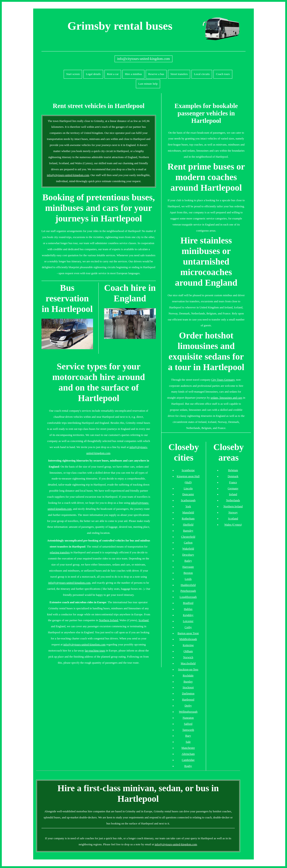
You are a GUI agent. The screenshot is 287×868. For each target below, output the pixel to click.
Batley (188, 561)
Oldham (188, 651)
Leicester (188, 621)
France (233, 482)
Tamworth (188, 730)
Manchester (188, 748)
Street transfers (179, 74)
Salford (188, 724)
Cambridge (188, 760)
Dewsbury (188, 555)
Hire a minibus (133, 74)
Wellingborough (188, 712)
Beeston (188, 573)
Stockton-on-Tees (188, 669)
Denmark (233, 476)
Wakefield (188, 549)
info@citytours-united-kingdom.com (143, 59)
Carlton (188, 543)
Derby (188, 706)
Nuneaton (188, 718)
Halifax (188, 609)
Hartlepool (188, 700)
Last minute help (148, 84)
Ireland (233, 494)
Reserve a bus (156, 74)
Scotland (143, 620)
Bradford (188, 603)
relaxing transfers (60, 552)
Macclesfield (188, 663)
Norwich (188, 657)
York (188, 506)
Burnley (188, 682)
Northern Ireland (109, 620)
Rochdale (188, 676)
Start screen (73, 74)
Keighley (188, 615)
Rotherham (188, 519)
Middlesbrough (188, 639)
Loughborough (188, 597)
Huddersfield (188, 585)
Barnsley (188, 531)
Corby (188, 627)
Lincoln (188, 488)
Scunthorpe (188, 470)
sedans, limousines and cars (226, 398)
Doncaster (188, 494)
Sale (188, 742)
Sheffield (188, 525)
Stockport (188, 687)
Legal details (93, 74)
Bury (188, 736)
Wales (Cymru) (233, 525)
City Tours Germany (223, 380)
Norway (233, 512)
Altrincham (188, 754)
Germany (233, 488)
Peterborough (188, 591)
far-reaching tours (95, 651)
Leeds (188, 579)
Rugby (188, 766)
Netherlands (233, 500)
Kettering (188, 645)
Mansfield (188, 512)
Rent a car (113, 74)
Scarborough (188, 500)
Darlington (188, 694)
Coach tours (223, 74)
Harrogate (188, 567)
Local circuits (202, 74)
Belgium (233, 470)
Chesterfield (188, 537)
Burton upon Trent (188, 633)
